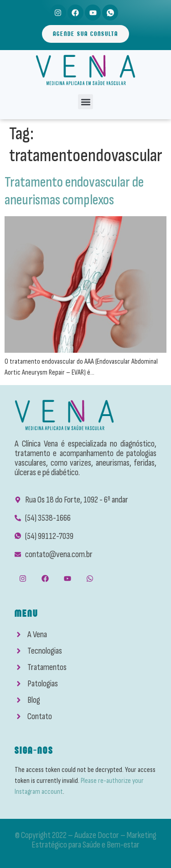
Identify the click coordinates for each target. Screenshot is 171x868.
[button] (85, 102)
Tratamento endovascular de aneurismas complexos (74, 191)
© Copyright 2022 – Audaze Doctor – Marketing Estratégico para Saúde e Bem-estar (86, 840)
